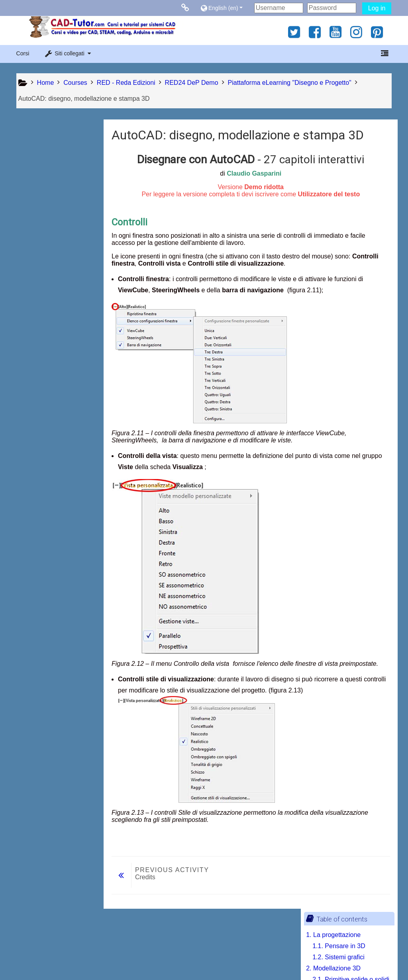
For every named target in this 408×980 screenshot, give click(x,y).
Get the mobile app (301, 957)
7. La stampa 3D (45, 369)
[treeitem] (59, 456)
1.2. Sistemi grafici (54, 168)
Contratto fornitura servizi (81, 957)
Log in (377, 8)
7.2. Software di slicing (60, 402)
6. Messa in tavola (47, 357)
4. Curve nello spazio (51, 290)
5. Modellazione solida (53, 346)
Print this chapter (57, 480)
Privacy (28, 957)
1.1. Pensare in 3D (54, 157)
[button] (225, 8)
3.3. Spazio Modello (56, 279)
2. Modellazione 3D (49, 179)
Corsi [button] (23, 53)
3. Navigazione (43, 235)
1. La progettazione (49, 146)
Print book (47, 468)
